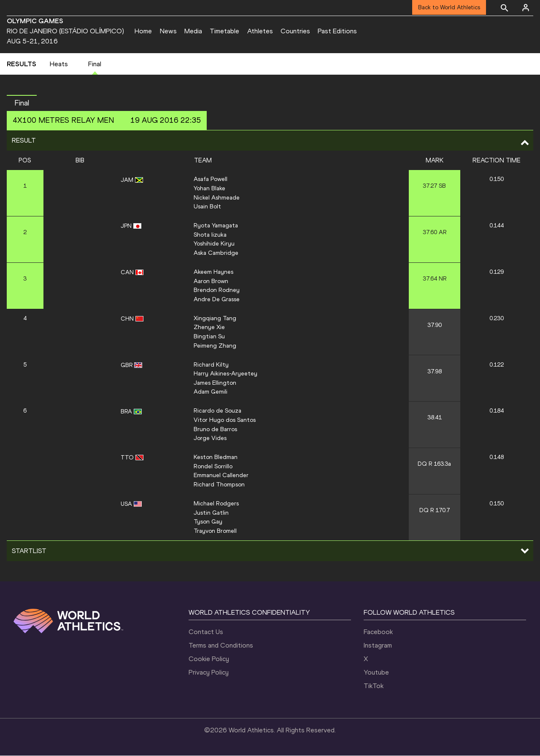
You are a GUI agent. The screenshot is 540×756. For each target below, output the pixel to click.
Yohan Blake (209, 189)
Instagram (378, 646)
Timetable (224, 31)
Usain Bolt (207, 207)
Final (95, 64)
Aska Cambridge (216, 253)
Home (143, 31)
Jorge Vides (210, 438)
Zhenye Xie (209, 327)
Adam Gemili (211, 392)
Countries (295, 31)
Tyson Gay (208, 522)
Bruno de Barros (215, 429)
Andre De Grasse (217, 300)
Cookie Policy (209, 659)
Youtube (376, 673)
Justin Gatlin (211, 513)
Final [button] (22, 103)
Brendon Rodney (217, 290)
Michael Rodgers (216, 504)
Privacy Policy (209, 673)
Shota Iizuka (210, 235)
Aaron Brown (211, 281)
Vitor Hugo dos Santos (225, 420)
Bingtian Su (209, 337)
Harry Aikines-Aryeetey (225, 374)
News (168, 31)
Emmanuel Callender (221, 475)
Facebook (378, 632)
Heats (59, 64)
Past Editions (337, 31)
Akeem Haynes (213, 272)
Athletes (260, 31)
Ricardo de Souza (217, 411)
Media (193, 31)
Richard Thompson (219, 485)
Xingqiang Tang (215, 319)
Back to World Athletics (449, 7)
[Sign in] (526, 8)
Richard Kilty (211, 365)
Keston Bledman (216, 457)
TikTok (374, 686)
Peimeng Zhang (215, 346)
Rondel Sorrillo (213, 467)
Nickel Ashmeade (217, 198)
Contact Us (206, 632)
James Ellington (215, 383)
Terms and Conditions (221, 646)
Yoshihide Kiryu (214, 244)
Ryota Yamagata (216, 226)
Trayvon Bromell (215, 531)
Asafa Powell (211, 179)
